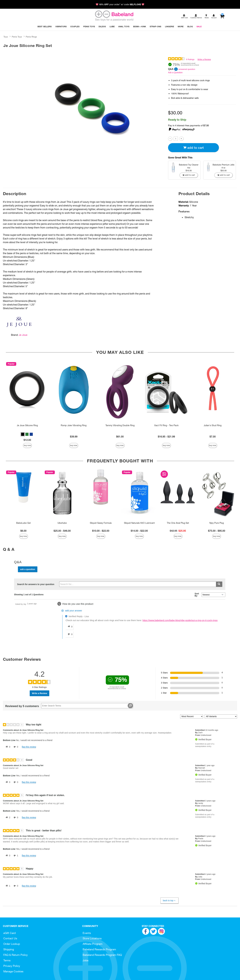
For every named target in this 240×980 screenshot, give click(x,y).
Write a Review (204, 59)
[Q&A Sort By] (213, 595)
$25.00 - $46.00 (62, 531)
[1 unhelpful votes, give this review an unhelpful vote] (15, 856)
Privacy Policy (12, 966)
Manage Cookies (13, 971)
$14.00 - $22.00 (139, 531)
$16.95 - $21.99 (166, 437)
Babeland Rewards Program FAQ (102, 955)
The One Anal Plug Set (178, 523)
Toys (6, 37)
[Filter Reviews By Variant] (221, 716)
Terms (7, 960)
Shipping (9, 949)
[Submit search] (219, 584)
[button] (23, 434)
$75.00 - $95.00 (217, 531)
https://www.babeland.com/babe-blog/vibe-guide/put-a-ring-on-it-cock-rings (180, 620)
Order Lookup (12, 944)
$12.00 (27, 440)
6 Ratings (190, 59)
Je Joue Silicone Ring (27, 425)
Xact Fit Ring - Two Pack (166, 425)
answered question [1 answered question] (187, 69)
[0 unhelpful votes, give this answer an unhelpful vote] (69, 634)
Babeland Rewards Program (99, 949)
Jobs (86, 960)
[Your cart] (222, 16)
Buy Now (27, 445)
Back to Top (169, 901)
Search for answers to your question (36, 584)
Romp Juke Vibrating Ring (74, 425)
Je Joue (23, 335)
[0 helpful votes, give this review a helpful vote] (7, 747)
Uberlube (62, 523)
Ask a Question (175, 72)
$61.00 (120, 437)
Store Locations (92, 938)
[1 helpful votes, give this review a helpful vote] (7, 886)
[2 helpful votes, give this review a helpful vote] (7, 818)
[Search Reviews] (87, 706)
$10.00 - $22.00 (101, 531)
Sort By (197, 595)
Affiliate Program (93, 944)
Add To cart (193, 148)
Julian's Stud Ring (213, 425)
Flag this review (29, 747)
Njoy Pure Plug (217, 523)
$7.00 (213, 437)
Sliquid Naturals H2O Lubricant (139, 523)
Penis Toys (17, 37)
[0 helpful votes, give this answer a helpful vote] (69, 627)
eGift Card (9, 933)
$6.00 (23, 531)
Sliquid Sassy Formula (101, 523)
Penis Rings (31, 37)
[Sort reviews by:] (192, 716)
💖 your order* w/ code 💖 (120, 4)
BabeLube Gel (23, 523)
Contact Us (10, 938)
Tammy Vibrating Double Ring (120, 425)
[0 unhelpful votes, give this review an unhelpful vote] (15, 747)
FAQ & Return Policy (16, 955)
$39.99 (74, 437)
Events (87, 933)
